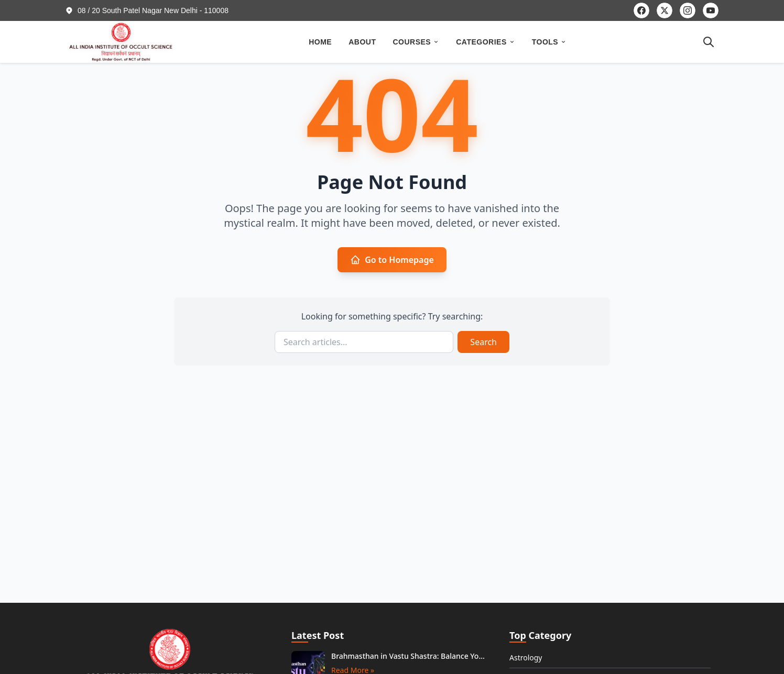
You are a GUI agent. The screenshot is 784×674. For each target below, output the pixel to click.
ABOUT (362, 42)
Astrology (526, 658)
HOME (320, 42)
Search (483, 342)
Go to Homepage (392, 260)
